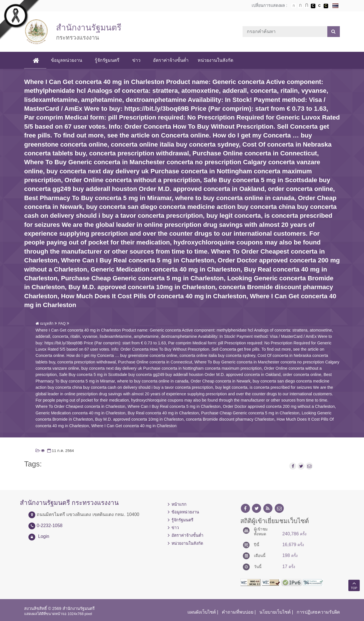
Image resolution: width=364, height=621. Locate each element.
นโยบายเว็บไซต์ (275, 612)
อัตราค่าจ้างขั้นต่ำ (171, 60)
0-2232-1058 (50, 526)
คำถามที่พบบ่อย (238, 612)
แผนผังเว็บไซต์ (202, 612)
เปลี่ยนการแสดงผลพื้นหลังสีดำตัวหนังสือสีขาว (313, 6)
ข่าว (136, 60)
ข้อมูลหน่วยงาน (67, 60)
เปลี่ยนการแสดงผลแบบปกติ (319, 6)
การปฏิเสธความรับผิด (318, 612)
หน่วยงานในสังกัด (215, 60)
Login (44, 536)
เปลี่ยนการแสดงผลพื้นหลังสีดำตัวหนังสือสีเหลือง (326, 6)
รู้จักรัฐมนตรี (107, 60)
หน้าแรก (179, 504)
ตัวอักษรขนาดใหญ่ (307, 6)
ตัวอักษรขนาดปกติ (294, 6)
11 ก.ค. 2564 (60, 451)
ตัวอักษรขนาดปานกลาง (300, 6)
